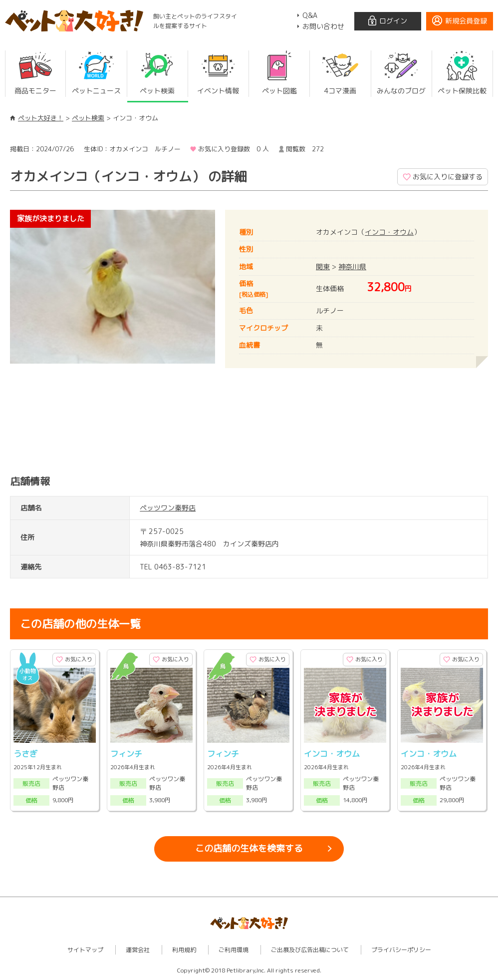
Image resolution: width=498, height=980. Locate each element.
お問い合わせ (323, 26)
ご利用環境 (234, 950)
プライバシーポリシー (401, 950)
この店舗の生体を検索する (249, 848)
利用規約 (184, 950)
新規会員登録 (466, 21)
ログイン (393, 21)
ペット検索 (88, 118)
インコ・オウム (389, 232)
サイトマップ (85, 950)
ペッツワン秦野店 (168, 508)
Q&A (310, 15)
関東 (323, 266)
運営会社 (138, 950)
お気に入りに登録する (448, 177)
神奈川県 (352, 266)
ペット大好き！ (41, 118)
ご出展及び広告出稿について (310, 950)
